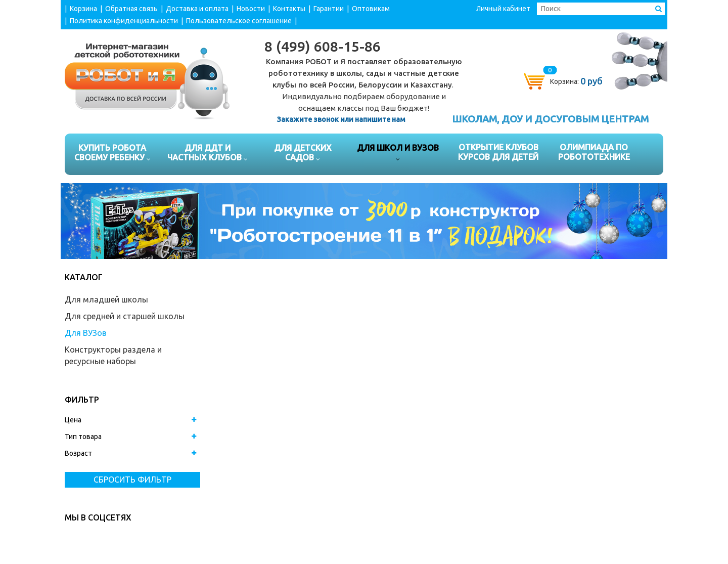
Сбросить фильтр (132, 480)
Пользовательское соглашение (239, 21)
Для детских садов (303, 154)
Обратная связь (131, 9)
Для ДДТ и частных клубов (208, 154)
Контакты (289, 9)
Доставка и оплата (197, 9)
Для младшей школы (106, 299)
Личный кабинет (503, 9)
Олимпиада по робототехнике (594, 152)
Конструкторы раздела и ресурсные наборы (113, 355)
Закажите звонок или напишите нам (341, 119)
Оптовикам (371, 9)
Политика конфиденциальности (124, 21)
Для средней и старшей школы (125, 316)
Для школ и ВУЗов (398, 154)
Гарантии (329, 9)
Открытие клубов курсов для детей (498, 152)
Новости (251, 9)
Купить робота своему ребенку (112, 154)
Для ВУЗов (86, 333)
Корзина (83, 9)
